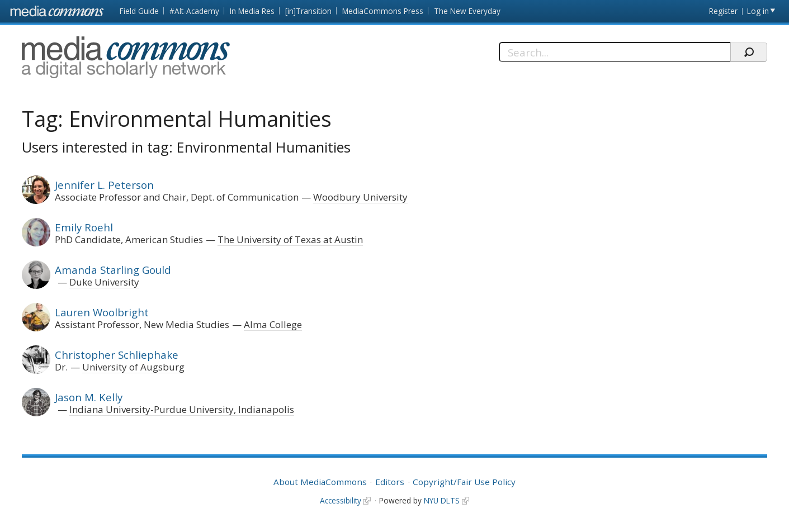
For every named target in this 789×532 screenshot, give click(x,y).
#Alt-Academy (194, 11)
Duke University (104, 282)
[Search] (615, 52)
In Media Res (252, 11)
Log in (758, 11)
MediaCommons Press (383, 11)
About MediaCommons (320, 482)
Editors (390, 482)
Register (723, 11)
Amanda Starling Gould (113, 270)
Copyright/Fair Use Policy (464, 482)
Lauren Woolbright (102, 312)
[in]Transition (308, 11)
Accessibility (341, 500)
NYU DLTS (442, 500)
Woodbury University (360, 197)
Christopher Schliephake (117, 355)
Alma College (273, 324)
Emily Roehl (84, 227)
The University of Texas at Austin (290, 239)
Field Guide (139, 11)
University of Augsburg (133, 367)
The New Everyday (467, 11)
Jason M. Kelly (89, 397)
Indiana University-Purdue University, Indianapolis (182, 409)
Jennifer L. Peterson (104, 185)
